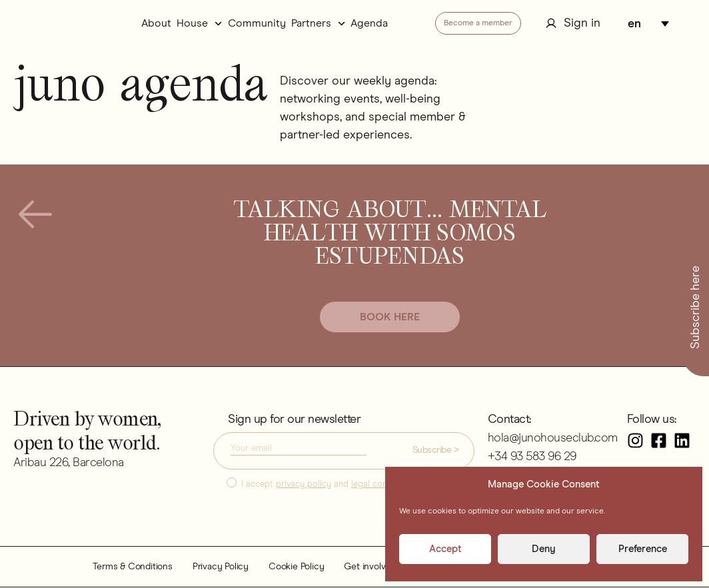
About (156, 23)
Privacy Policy (221, 567)
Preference (643, 549)
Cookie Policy (296, 567)
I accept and (328, 485)
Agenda (369, 23)
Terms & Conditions (132, 567)
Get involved (370, 567)
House (199, 23)
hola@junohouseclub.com (553, 439)
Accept (445, 549)
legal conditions (382, 485)
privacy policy (304, 485)
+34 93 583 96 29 (532, 457)
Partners (318, 23)
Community (257, 23)
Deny (544, 549)
